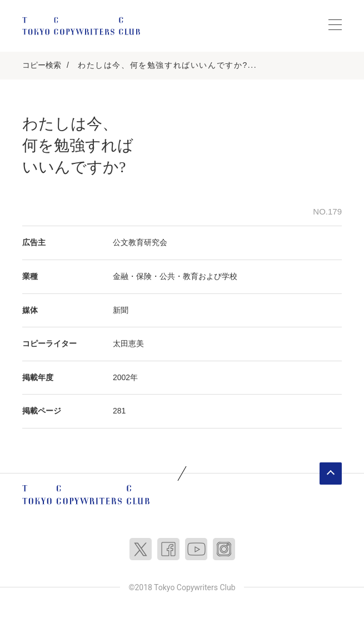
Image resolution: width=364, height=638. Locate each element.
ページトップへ (331, 473)
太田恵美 (128, 343)
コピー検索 (42, 65)
